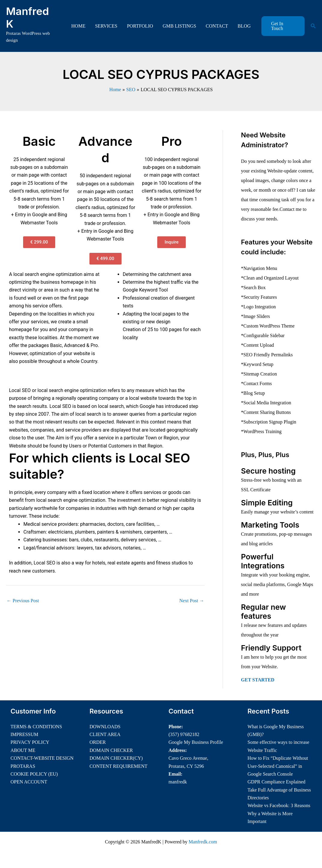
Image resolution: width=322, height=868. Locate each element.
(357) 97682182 (184, 734)
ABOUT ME (23, 750)
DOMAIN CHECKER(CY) (116, 758)
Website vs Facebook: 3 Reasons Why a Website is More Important (279, 813)
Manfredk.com (203, 842)
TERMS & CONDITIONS (36, 727)
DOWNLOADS (105, 727)
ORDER (98, 742)
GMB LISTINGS (179, 26)
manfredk (178, 782)
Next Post (192, 601)
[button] (283, 26)
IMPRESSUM (24, 734)
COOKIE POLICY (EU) (34, 774)
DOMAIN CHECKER (111, 750)
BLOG (244, 26)
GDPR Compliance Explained (277, 782)
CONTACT (217, 26)
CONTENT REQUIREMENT (118, 766)
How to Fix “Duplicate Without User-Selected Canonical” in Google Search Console (278, 766)
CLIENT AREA (105, 734)
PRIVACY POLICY (30, 742)
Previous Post (23, 601)
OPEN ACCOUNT (29, 782)
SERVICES (106, 26)
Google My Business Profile (196, 742)
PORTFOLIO (140, 26)
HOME (78, 26)
